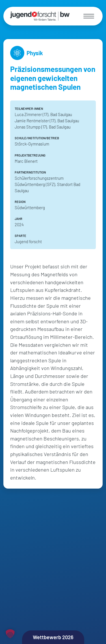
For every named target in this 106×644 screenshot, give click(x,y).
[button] (10, 634)
